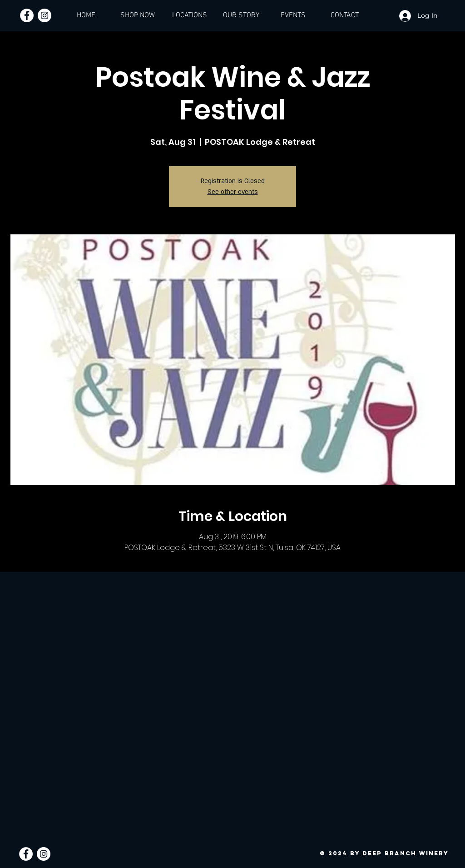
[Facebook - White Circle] (27, 15)
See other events (233, 192)
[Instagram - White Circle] (45, 15)
